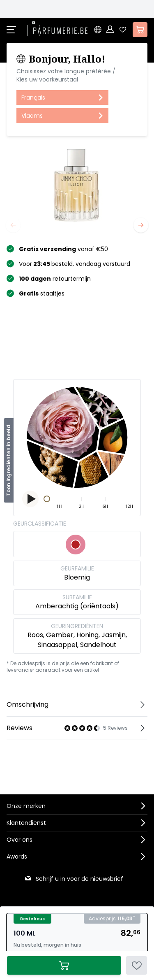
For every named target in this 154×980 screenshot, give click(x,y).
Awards (17, 857)
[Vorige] (13, 225)
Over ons (20, 840)
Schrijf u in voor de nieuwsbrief (74, 879)
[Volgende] (141, 225)
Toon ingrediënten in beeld (8, 460)
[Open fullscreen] (77, 184)
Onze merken (26, 806)
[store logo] (57, 29)
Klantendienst (26, 823)
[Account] (110, 30)
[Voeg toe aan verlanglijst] (137, 965)
